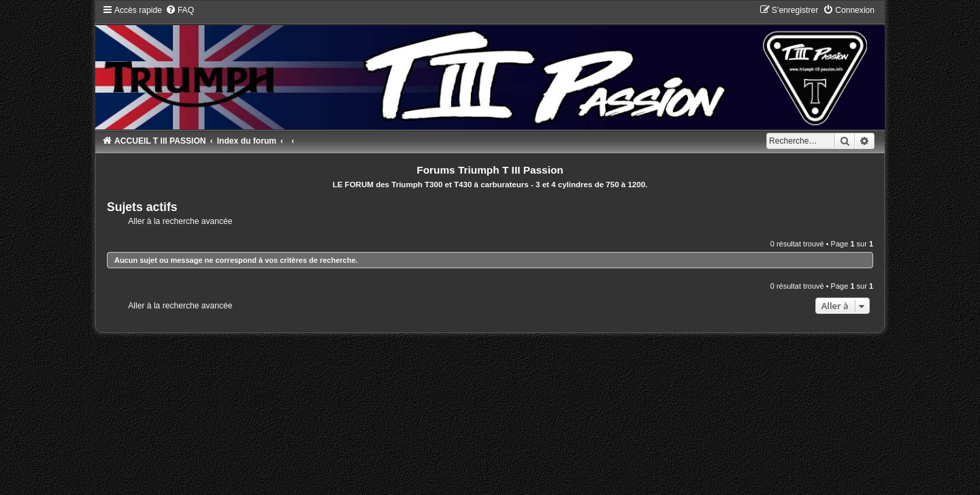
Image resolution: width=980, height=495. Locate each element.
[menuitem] (180, 10)
